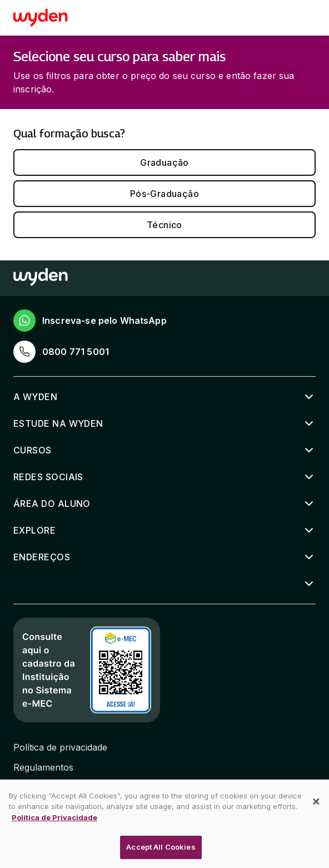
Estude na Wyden (58, 423)
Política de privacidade (60, 747)
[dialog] (164, 824)
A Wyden (35, 397)
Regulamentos (43, 767)
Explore (34, 530)
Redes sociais (48, 477)
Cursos (33, 450)
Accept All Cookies (161, 847)
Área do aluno (52, 504)
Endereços (42, 557)
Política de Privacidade (54, 817)
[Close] (316, 802)
